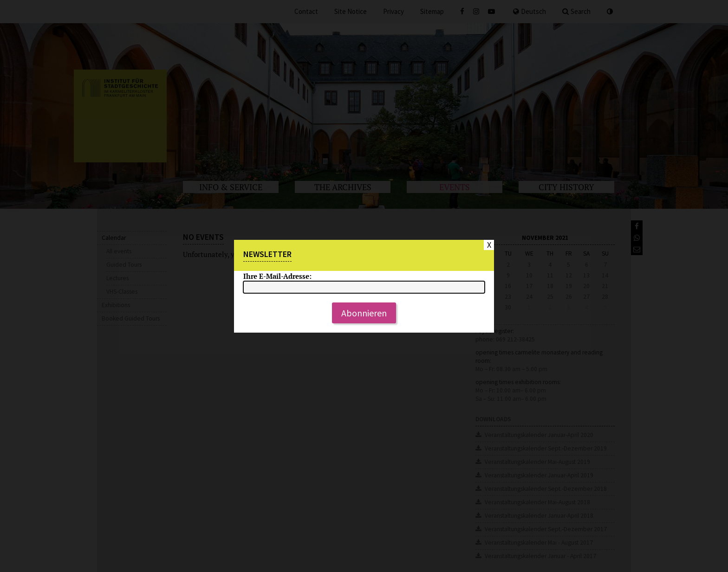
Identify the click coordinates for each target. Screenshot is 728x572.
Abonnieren (364, 313)
